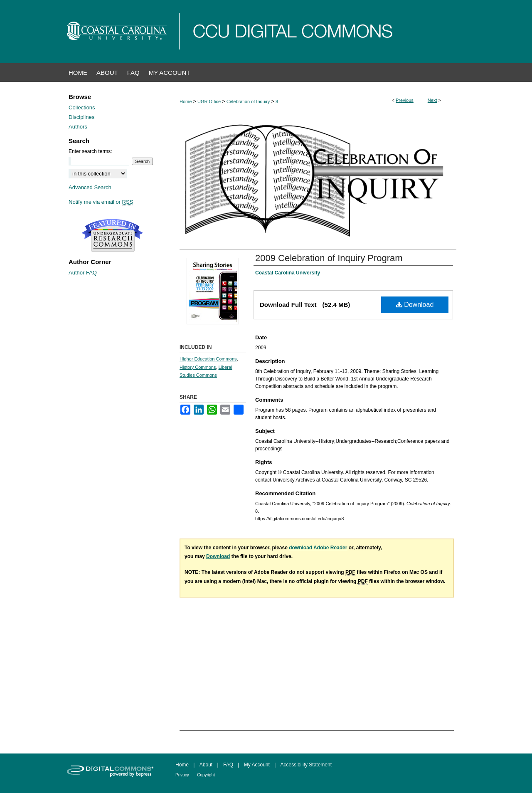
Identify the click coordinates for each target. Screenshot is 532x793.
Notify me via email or (101, 202)
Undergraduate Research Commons (112, 235)
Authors (78, 127)
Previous (405, 100)
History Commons (198, 367)
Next (432, 100)
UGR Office (209, 101)
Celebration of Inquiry (248, 101)
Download (415, 305)
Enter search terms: (90, 151)
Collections (82, 107)
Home (186, 101)
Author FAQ (83, 273)
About (206, 765)
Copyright (206, 775)
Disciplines (81, 117)
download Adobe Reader (318, 548)
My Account (257, 765)
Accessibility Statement (306, 765)
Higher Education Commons (208, 359)
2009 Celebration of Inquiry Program (329, 258)
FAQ (228, 765)
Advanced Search (90, 187)
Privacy (182, 775)
